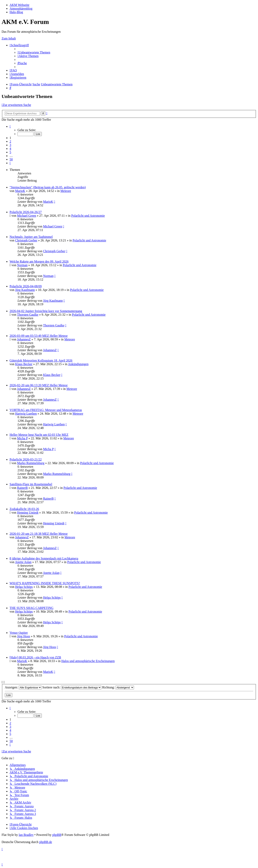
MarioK (20, 191)
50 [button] (11, 159)
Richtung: (118, 687)
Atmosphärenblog (21, 8)
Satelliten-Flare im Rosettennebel (31, 484)
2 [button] (10, 141)
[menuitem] (34, 52)
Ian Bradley (26, 835)
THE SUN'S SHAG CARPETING (31, 608)
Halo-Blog (16, 12)
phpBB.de (46, 842)
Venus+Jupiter (19, 633)
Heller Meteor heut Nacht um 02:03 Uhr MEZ (39, 435)
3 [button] (10, 145)
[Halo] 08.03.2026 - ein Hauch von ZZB (35, 657)
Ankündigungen (78, 364)
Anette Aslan (23, 562)
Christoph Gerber (26, 240)
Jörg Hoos (24, 636)
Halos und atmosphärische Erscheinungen (88, 661)
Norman (22, 265)
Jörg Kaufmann (25, 290)
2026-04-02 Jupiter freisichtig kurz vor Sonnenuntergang (46, 311)
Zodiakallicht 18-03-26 (24, 509)
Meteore (66, 191)
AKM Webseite (19, 5)
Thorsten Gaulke (28, 315)
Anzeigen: (23, 687)
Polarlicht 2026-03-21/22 (26, 459)
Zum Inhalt (9, 38)
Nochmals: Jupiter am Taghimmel (31, 237)
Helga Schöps (24, 587)
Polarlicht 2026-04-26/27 (26, 212)
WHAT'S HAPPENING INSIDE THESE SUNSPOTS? (45, 583)
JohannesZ (24, 339)
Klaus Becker (24, 364)
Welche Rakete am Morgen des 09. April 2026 (39, 261)
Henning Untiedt (28, 513)
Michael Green (27, 216)
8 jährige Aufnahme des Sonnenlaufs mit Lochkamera (44, 558)
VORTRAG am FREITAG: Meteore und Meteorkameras (46, 410)
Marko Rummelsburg (31, 463)
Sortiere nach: (72, 687)
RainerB (22, 488)
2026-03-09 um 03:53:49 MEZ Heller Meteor (39, 336)
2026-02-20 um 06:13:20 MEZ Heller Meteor (39, 385)
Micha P (22, 438)
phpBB (57, 835)
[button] (10, 126)
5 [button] (10, 152)
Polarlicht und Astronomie (88, 216)
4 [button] (10, 149)
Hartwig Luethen (26, 414)
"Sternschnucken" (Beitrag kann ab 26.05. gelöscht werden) (48, 187)
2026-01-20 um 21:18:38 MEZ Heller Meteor (39, 534)
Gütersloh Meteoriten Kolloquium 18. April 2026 (41, 360)
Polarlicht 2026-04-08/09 (26, 286)
